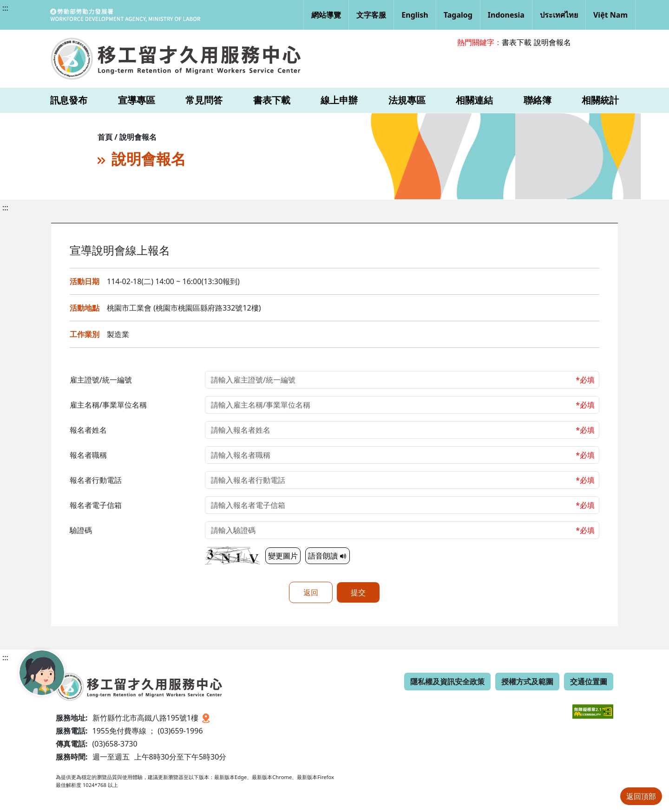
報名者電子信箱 (96, 505)
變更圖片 (283, 556)
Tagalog (458, 15)
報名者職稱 (88, 455)
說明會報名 (552, 42)
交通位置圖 (589, 682)
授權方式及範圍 (527, 682)
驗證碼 (81, 530)
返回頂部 (641, 796)
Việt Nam (610, 15)
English (415, 15)
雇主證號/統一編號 (101, 380)
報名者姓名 (88, 430)
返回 (311, 592)
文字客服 (371, 15)
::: (5, 8)
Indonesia (506, 15)
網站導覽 (326, 15)
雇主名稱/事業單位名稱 (108, 405)
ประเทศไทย (559, 15)
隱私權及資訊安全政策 (447, 682)
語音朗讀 (328, 556)
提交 (358, 592)
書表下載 (517, 42)
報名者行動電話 (96, 480)
